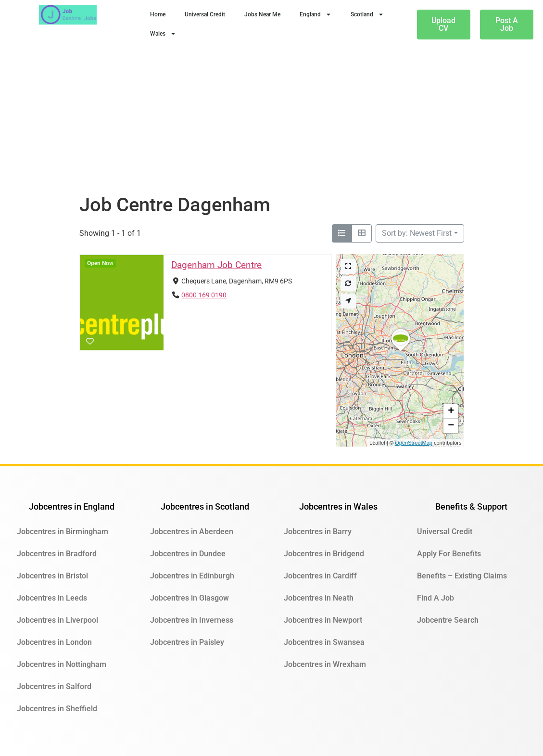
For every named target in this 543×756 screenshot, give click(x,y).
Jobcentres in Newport (323, 620)
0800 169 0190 (204, 295)
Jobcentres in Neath (319, 598)
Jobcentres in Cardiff (320, 576)
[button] (401, 351)
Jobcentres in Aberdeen (192, 532)
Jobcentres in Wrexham (325, 664)
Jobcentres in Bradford (57, 554)
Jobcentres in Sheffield (57, 709)
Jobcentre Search (448, 620)
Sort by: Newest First (417, 233)
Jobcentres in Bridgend (324, 554)
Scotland (367, 14)
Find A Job (436, 598)
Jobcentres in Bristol (52, 576)
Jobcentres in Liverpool (57, 620)
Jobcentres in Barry (318, 532)
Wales (163, 34)
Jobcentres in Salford (54, 686)
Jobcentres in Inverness (192, 620)
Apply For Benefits (449, 554)
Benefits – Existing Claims (462, 576)
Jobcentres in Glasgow (189, 598)
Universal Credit (205, 14)
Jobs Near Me (262, 14)
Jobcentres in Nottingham (62, 664)
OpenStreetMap (414, 443)
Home (158, 14)
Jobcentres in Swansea (324, 642)
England (316, 14)
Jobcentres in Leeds (52, 598)
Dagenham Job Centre (216, 265)
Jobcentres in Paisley (187, 642)
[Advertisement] (271, 121)
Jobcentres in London (54, 642)
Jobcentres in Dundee (188, 554)
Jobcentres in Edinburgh (192, 576)
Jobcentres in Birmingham (63, 532)
